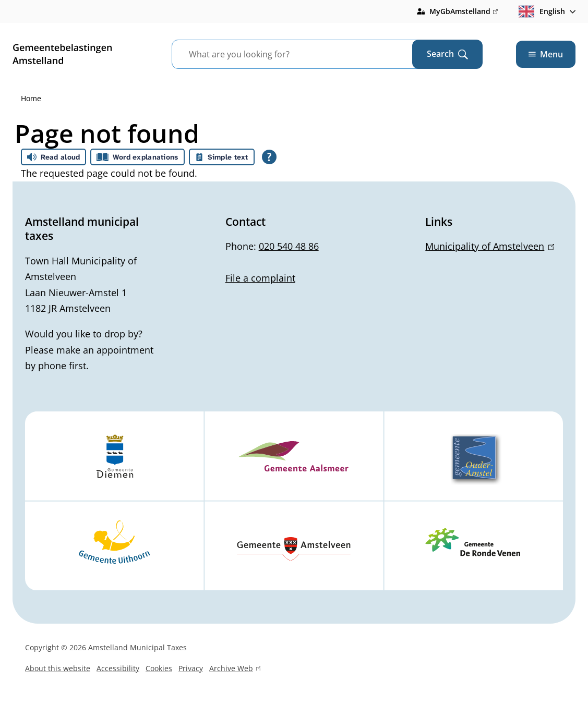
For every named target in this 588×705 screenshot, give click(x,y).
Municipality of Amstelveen (489, 246)
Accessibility (118, 668)
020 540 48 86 (289, 246)
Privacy (191, 668)
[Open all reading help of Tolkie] (269, 157)
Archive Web (235, 670)
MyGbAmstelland (464, 11)
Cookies (159, 668)
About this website (58, 668)
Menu (546, 54)
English (542, 11)
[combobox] (305, 54)
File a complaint (260, 278)
